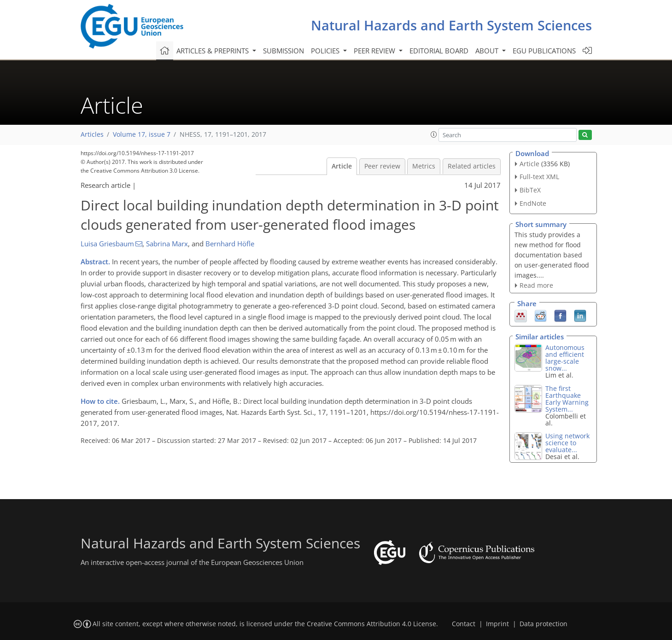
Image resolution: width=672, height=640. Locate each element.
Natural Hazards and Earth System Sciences (451, 25)
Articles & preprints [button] (213, 51)
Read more (536, 285)
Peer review (382, 166)
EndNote (533, 203)
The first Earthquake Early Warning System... (567, 399)
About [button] (488, 51)
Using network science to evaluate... (567, 443)
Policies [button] (326, 51)
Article (342, 166)
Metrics (424, 166)
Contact (464, 624)
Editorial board (439, 51)
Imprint (497, 624)
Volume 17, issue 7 (142, 134)
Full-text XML (539, 177)
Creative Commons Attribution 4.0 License (371, 624)
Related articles (472, 166)
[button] (434, 134)
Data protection (543, 624)
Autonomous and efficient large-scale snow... (565, 358)
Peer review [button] (375, 51)
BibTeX (530, 190)
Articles (92, 134)
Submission (283, 51)
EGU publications (544, 51)
